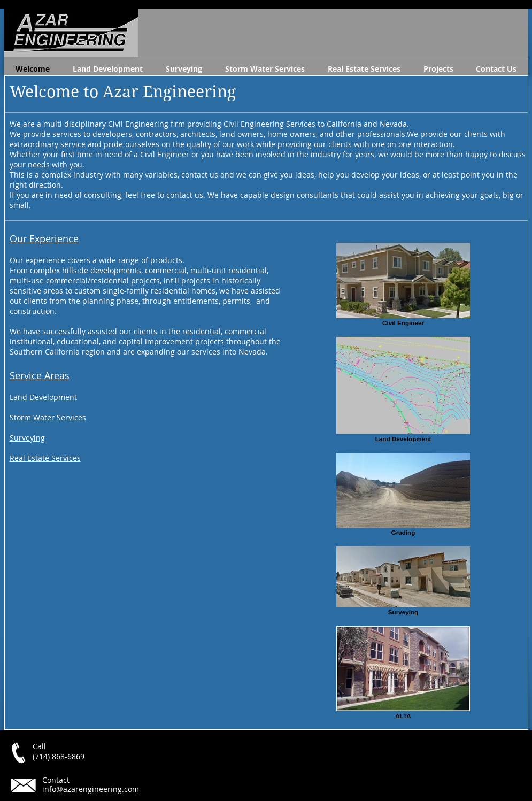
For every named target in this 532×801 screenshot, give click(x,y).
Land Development (43, 397)
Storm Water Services (48, 417)
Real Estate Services (45, 458)
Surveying (27, 438)
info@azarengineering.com (91, 789)
